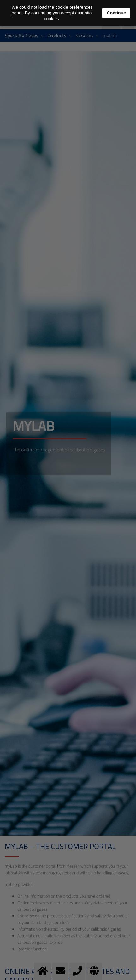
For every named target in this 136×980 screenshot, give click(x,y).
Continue (116, 13)
